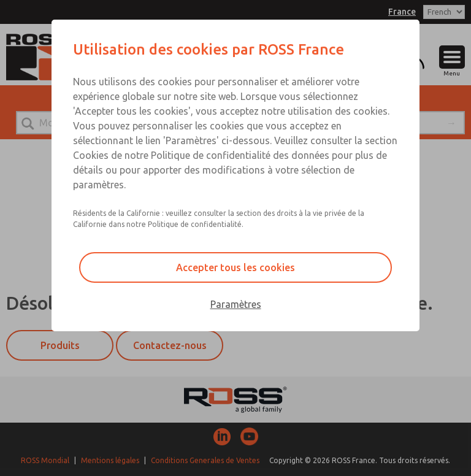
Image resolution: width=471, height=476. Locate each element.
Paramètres (236, 304)
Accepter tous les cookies (235, 267)
